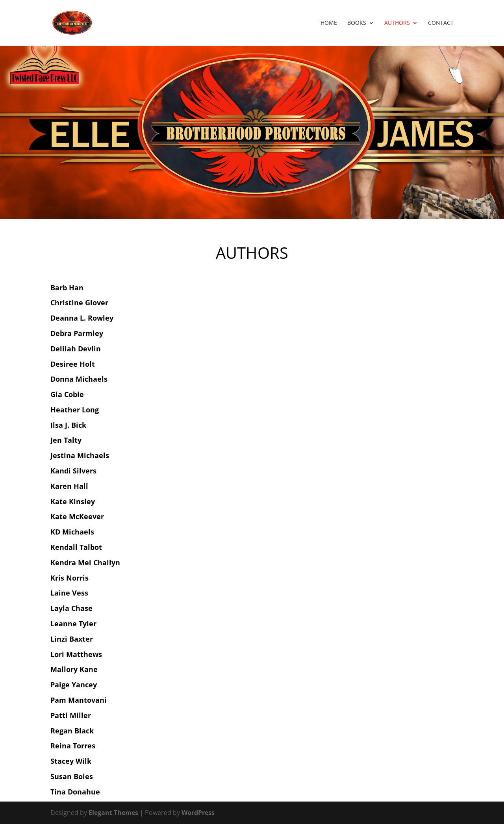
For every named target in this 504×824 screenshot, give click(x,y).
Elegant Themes (113, 813)
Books (357, 23)
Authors (397, 23)
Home (329, 23)
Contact (441, 23)
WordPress (198, 813)
